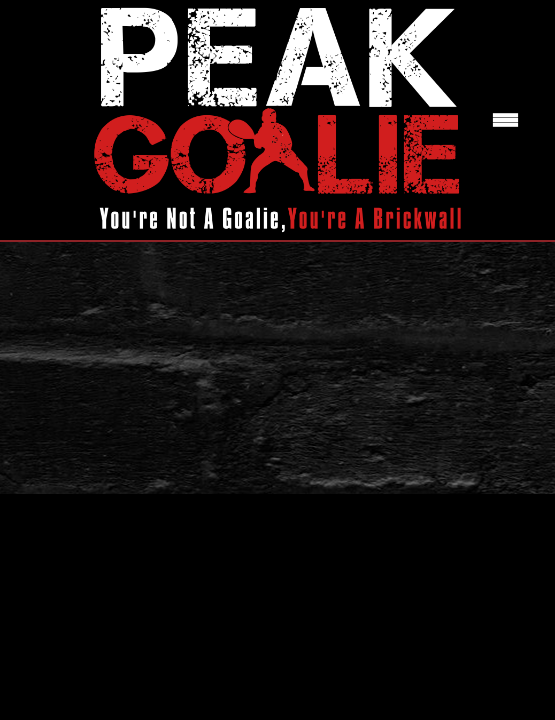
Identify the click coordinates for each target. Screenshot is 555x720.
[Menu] (505, 120)
